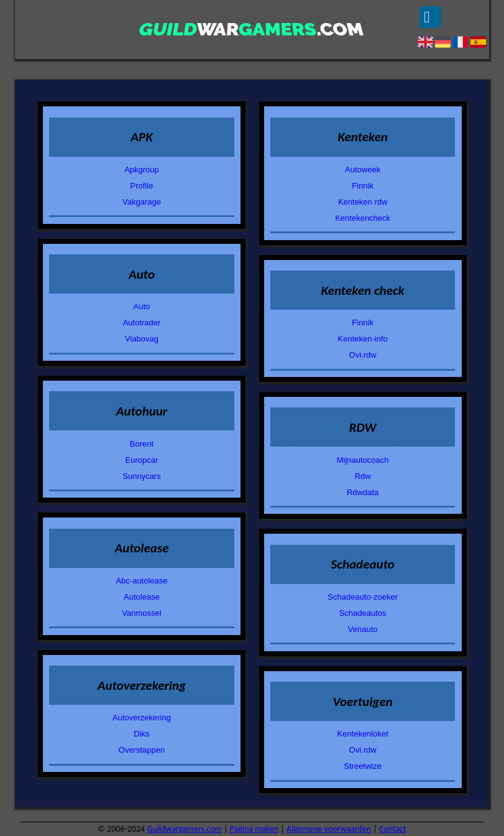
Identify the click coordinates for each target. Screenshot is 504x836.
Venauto (363, 629)
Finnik (363, 186)
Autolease (142, 597)
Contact (393, 829)
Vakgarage (142, 202)
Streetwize (363, 766)
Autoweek (363, 170)
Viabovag (142, 339)
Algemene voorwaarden (329, 829)
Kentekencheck (363, 218)
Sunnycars (141, 476)
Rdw (363, 476)
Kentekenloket (362, 734)
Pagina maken (254, 829)
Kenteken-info (363, 339)
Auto (142, 306)
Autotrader (142, 323)
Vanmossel (141, 613)
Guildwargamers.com (184, 829)
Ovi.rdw (363, 355)
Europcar (142, 460)
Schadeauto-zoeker (363, 597)
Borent (142, 444)
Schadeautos (363, 613)
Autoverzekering (142, 718)
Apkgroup (142, 170)
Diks (141, 734)
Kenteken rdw (363, 202)
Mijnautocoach (363, 460)
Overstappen (142, 750)
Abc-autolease (141, 581)
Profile (142, 186)
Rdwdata (363, 492)
